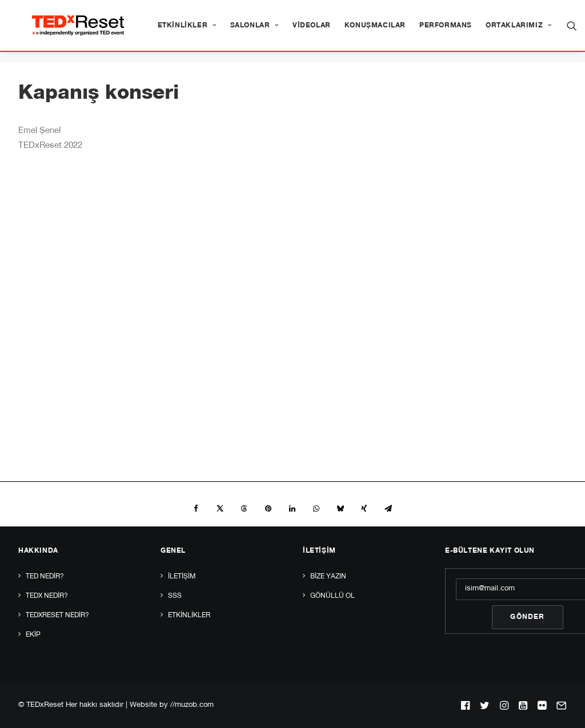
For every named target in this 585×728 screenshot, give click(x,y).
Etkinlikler (221, 31)
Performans (480, 31)
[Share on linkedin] (292, 509)
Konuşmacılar (410, 31)
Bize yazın (328, 577)
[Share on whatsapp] (316, 509)
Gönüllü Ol (332, 596)
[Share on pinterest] (268, 509)
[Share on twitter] (220, 509)
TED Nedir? (45, 577)
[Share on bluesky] (340, 509)
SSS (175, 596)
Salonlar (289, 31)
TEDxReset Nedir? (57, 616)
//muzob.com (192, 705)
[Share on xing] (364, 509)
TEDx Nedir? (47, 596)
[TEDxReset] (88, 31)
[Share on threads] (244, 509)
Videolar (346, 31)
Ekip (33, 635)
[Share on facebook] (196, 509)
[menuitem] (221, 31)
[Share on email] (388, 509)
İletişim (182, 577)
